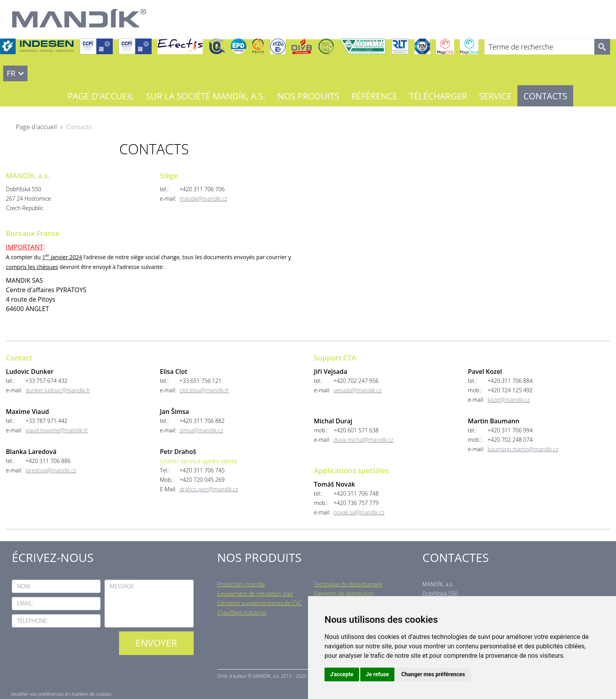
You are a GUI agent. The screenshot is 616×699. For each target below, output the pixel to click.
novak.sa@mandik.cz (359, 512)
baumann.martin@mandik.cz (523, 449)
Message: (122, 586)
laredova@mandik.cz (51, 470)
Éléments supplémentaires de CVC (260, 603)
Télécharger (438, 96)
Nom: (24, 586)
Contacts (545, 96)
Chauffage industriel (242, 612)
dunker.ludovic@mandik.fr (58, 390)
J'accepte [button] (342, 674)
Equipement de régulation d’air (255, 594)
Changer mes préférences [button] (433, 674)
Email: (25, 603)
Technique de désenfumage (348, 584)
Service (495, 96)
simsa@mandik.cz (201, 430)
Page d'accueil (101, 96)
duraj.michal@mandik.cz (363, 440)
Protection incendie (241, 584)
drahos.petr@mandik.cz (209, 489)
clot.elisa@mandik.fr (204, 390)
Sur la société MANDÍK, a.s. (206, 96)
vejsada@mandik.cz (357, 390)
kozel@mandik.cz (509, 400)
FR (11, 73)
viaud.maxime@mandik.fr (57, 430)
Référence (374, 96)
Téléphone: (33, 621)
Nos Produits (308, 96)
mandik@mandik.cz (203, 199)
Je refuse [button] (377, 674)
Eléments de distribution (344, 594)
